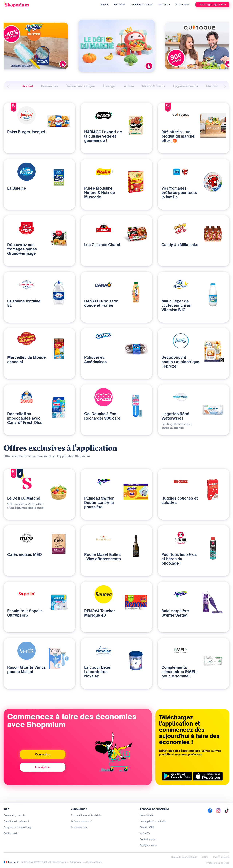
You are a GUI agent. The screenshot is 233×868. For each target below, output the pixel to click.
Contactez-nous (80, 827)
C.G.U (205, 857)
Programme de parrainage (18, 827)
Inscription (164, 4)
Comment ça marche (142, 4)
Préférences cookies (218, 863)
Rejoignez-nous (148, 845)
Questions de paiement (16, 821)
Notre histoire (147, 815)
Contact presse (148, 839)
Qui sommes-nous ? (82, 821)
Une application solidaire (153, 821)
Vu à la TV (145, 833)
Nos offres (120, 4)
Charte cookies (221, 857)
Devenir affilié (147, 827)
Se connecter (183, 4)
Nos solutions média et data (86, 815)
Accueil (104, 4)
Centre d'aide (11, 833)
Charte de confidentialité (184, 857)
